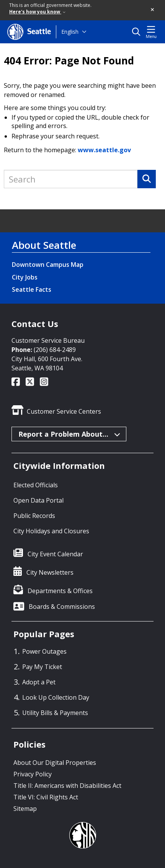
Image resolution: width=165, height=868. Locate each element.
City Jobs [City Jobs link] (25, 277)
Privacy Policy (33, 774)
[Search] (147, 179)
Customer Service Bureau (48, 340)
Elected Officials (36, 485)
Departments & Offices (60, 591)
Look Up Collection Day (56, 697)
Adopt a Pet (39, 682)
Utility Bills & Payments (55, 713)
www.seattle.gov (104, 150)
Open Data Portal (38, 500)
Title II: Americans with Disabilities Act (67, 786)
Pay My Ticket (42, 667)
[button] (153, 10)
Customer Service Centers (64, 411)
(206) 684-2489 (55, 350)
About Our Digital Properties (55, 763)
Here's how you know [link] (37, 12)
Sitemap (25, 809)
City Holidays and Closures (51, 531)
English (70, 32)
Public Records (34, 516)
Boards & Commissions (62, 607)
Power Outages (44, 651)
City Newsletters (50, 572)
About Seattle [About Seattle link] (44, 245)
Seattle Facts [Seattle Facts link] (32, 289)
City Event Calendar (55, 554)
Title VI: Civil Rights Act (46, 797)
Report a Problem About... (69, 434)
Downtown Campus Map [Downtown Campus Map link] (48, 265)
